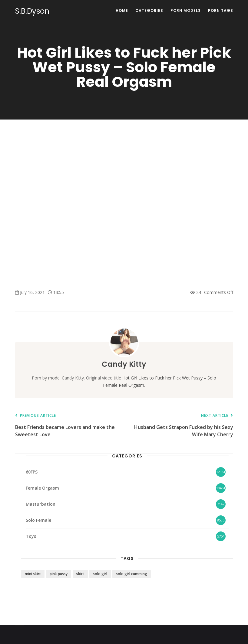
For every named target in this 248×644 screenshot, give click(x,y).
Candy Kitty (124, 364)
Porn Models (186, 10)
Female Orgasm (42, 488)
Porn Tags (221, 10)
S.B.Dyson (32, 11)
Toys (31, 536)
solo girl (100, 574)
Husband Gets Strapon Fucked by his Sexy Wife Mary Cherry (182, 426)
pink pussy (59, 574)
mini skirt (33, 574)
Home (122, 10)
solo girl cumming (132, 574)
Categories (149, 10)
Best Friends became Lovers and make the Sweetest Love (67, 426)
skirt (80, 574)
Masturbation (41, 504)
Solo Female (38, 520)
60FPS (32, 472)
